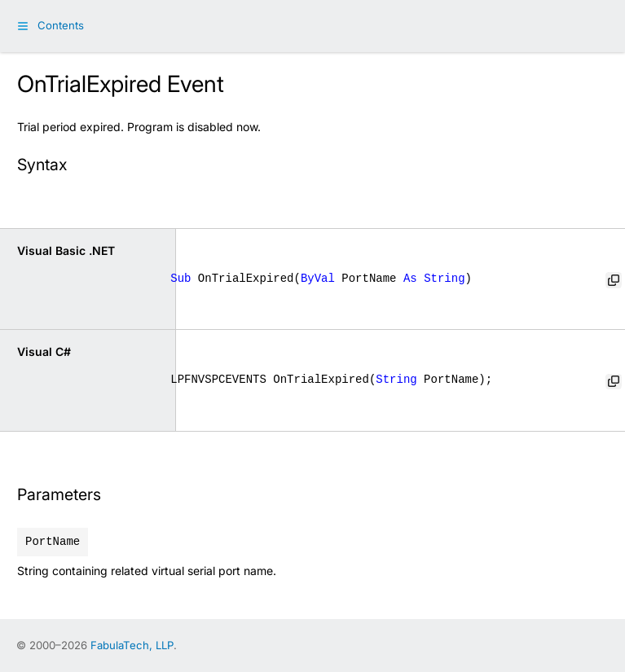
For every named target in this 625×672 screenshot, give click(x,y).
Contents (61, 25)
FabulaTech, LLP (132, 645)
